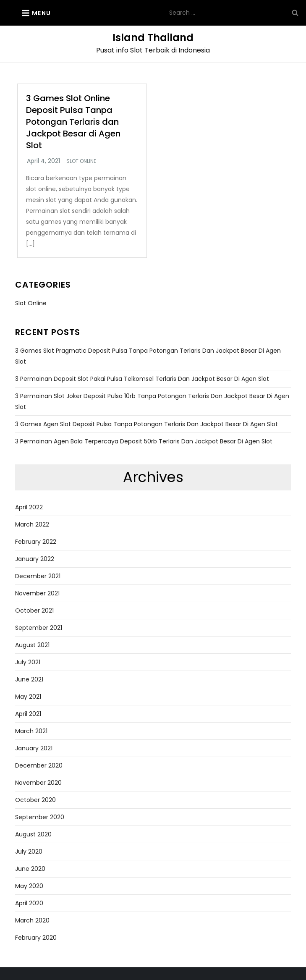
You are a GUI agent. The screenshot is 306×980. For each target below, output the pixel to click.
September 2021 (39, 628)
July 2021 (28, 662)
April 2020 (29, 903)
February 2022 (36, 542)
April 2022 (29, 507)
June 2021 (29, 679)
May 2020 (29, 886)
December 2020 (39, 765)
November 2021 (37, 593)
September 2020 (40, 817)
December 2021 (38, 576)
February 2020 (36, 938)
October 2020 (35, 800)
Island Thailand (153, 38)
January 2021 (34, 748)
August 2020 (33, 834)
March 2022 (32, 524)
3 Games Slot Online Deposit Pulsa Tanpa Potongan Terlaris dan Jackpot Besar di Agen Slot (73, 122)
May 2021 (28, 697)
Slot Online (81, 161)
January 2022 (35, 559)
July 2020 (29, 852)
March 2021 (31, 731)
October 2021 (34, 611)
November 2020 (38, 783)
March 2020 (32, 920)
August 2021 (32, 645)
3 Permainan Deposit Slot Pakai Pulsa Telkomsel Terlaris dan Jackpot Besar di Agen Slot (142, 379)
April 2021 (28, 714)
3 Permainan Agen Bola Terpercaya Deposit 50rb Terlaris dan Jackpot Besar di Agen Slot (144, 441)
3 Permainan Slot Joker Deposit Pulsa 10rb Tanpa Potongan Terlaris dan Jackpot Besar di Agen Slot (152, 401)
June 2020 (30, 869)
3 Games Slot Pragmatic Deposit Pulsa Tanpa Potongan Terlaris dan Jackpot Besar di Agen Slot (148, 356)
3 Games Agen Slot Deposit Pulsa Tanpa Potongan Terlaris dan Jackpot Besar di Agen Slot (146, 424)
